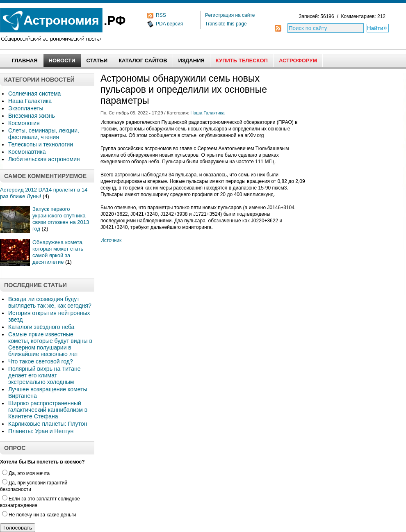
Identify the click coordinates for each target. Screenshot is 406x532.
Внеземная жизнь (32, 116)
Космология (24, 123)
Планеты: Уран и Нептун (41, 431)
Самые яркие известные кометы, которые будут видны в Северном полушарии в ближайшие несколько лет (50, 344)
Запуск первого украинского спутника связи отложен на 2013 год (61, 219)
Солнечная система (34, 94)
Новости (62, 61)
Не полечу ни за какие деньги (39, 515)
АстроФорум (298, 61)
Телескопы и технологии (41, 144)
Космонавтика (27, 152)
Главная (24, 61)
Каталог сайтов (143, 61)
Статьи (97, 61)
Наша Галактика (30, 101)
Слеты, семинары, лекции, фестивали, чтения (44, 134)
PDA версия (169, 24)
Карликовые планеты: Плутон (48, 424)
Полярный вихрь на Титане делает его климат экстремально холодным (44, 375)
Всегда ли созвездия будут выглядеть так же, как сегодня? (50, 302)
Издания (192, 61)
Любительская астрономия (44, 159)
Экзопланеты (26, 108)
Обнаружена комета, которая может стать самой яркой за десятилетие (58, 252)
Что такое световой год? (41, 361)
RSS (161, 15)
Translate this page (226, 24)
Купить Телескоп (242, 61)
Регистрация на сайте (230, 15)
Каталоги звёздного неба (41, 327)
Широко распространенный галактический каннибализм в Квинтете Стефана (48, 410)
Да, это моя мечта (26, 473)
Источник (111, 240)
